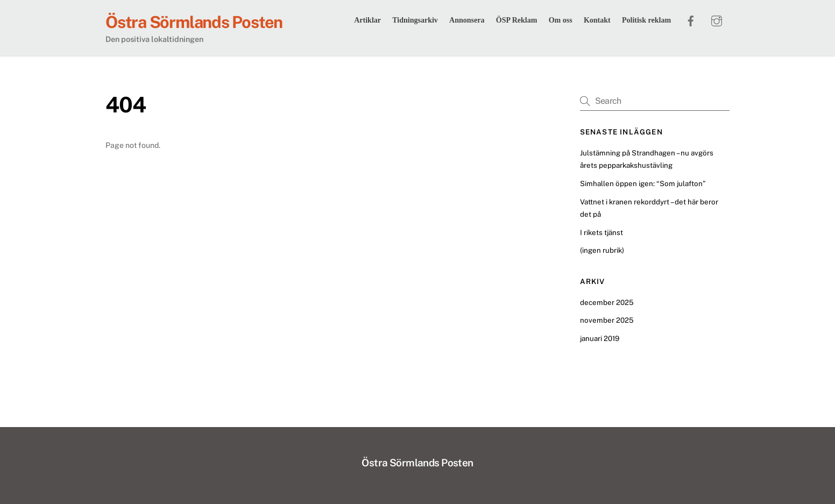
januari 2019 (600, 338)
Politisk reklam (646, 20)
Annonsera (467, 20)
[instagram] (717, 19)
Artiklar (367, 20)
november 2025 (607, 320)
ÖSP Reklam (517, 20)
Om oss (561, 20)
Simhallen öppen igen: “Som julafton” (643, 183)
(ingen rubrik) (602, 250)
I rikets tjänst (602, 232)
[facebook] (691, 19)
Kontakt (597, 20)
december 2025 (607, 302)
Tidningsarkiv (415, 20)
